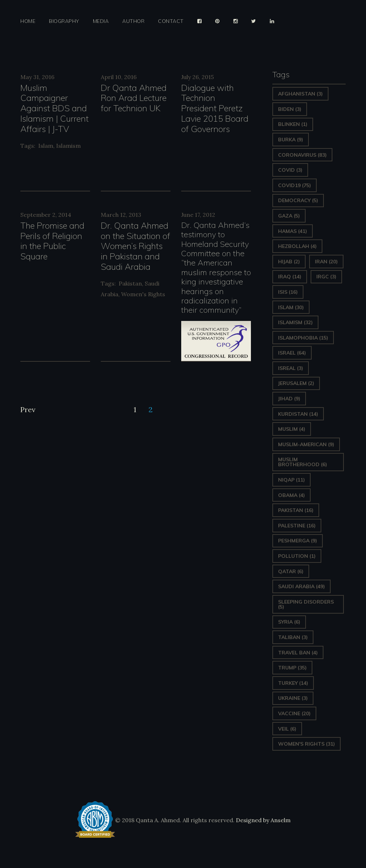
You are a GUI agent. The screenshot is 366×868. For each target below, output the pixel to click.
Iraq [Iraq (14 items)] (290, 277)
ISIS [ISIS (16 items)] (288, 292)
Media (101, 21)
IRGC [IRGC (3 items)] (326, 277)
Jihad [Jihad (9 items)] (289, 399)
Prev (28, 409)
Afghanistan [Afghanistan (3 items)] (300, 94)
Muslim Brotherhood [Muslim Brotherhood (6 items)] (303, 462)
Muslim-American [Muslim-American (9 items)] (306, 444)
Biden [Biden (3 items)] (290, 109)
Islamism (68, 146)
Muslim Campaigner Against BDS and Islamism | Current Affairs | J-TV (55, 108)
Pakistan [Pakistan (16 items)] (296, 510)
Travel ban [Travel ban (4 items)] (298, 653)
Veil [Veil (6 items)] (287, 729)
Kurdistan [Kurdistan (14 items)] (298, 414)
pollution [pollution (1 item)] (297, 556)
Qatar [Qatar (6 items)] (291, 571)
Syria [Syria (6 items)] (289, 622)
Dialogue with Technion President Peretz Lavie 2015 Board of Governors (215, 108)
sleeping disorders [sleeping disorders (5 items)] (306, 604)
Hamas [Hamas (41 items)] (293, 231)
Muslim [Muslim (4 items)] (292, 429)
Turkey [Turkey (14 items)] (293, 683)
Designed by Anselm (263, 820)
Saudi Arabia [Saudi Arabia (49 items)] (301, 586)
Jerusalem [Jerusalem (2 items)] (296, 383)
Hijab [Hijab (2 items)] (289, 262)
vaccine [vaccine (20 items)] (294, 713)
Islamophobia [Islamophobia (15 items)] (303, 338)
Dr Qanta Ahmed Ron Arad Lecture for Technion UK (134, 98)
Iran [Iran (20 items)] (326, 262)
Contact (171, 21)
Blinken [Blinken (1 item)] (293, 124)
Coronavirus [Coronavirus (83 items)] (302, 155)
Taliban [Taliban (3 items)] (293, 637)
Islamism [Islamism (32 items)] (295, 322)
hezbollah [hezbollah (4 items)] (297, 246)
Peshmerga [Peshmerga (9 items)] (298, 541)
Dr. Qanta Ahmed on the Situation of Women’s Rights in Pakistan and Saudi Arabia (135, 246)
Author (133, 21)
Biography (64, 21)
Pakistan (130, 283)
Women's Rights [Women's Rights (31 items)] (306, 744)
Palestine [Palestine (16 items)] (297, 526)
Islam (46, 146)
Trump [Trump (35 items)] (292, 668)
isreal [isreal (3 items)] (291, 368)
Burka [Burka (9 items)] (291, 140)
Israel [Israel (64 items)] (292, 353)
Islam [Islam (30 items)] (291, 307)
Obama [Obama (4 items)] (291, 495)
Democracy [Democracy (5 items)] (298, 200)
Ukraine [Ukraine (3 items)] (293, 698)
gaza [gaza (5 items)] (289, 216)
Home (28, 21)
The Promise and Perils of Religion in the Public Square (52, 241)
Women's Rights (143, 294)
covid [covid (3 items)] (290, 170)
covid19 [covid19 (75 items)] (295, 185)
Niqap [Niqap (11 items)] (291, 480)
